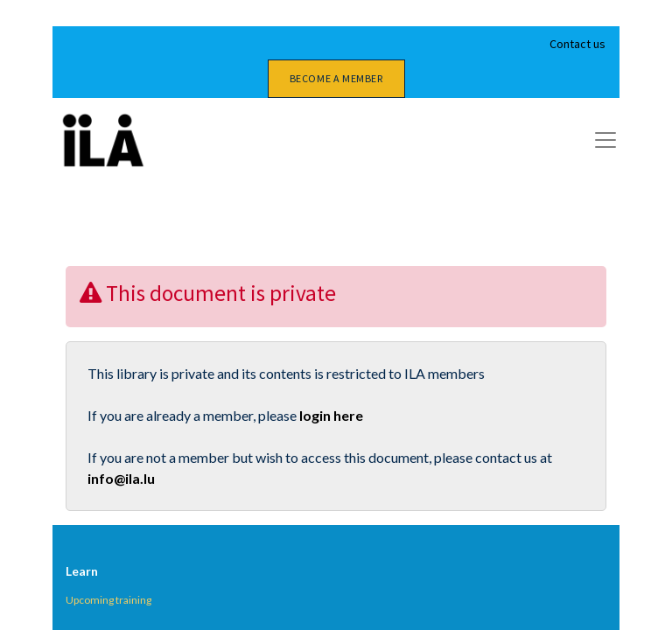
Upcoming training (108, 600)
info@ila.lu (121, 478)
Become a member (336, 78)
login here (331, 415)
